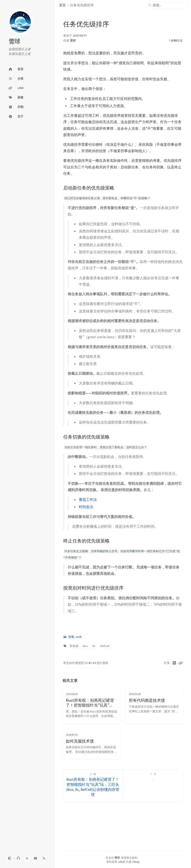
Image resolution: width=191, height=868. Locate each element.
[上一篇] (93, 786)
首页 (62, 5)
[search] (169, 5)
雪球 (14, 41)
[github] (18, 858)
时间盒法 (86, 507)
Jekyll (122, 862)
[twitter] (27, 858)
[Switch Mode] (10, 858)
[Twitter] (174, 663)
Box (85, 646)
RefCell (105, 646)
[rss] (44, 858)
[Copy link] (180, 663)
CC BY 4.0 (91, 663)
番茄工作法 (88, 500)
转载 (71, 637)
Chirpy (136, 862)
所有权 (74, 646)
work (79, 637)
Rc (94, 646)
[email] (35, 858)
